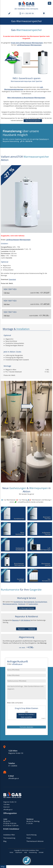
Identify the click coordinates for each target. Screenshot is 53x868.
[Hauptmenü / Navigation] (50, 3)
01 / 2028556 (13, 766)
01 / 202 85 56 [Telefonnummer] (27, 13)
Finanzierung (33, 852)
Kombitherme (18, 602)
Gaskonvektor (33, 604)
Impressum (19, 852)
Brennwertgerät (29, 602)
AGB (26, 852)
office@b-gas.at (17, 664)
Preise (29, 838)
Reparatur (16, 620)
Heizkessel (22, 604)
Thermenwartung (9, 838)
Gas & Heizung (31, 835)
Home (11, 852)
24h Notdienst (26, 620)
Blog (5, 841)
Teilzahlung (43, 139)
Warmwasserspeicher (33, 121)
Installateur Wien (9, 835)
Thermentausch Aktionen (35, 841)
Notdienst (32, 629)
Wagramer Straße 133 (16, 753)
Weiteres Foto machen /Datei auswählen (26, 716)
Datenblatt (12, 279)
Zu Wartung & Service (26, 608)
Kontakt (41, 852)
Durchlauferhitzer (41, 602)
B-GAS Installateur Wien (32, 850)
